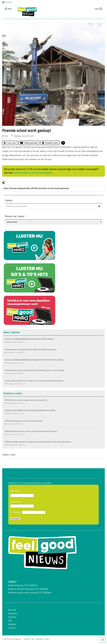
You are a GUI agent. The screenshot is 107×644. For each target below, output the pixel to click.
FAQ (10, 621)
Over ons (12, 610)
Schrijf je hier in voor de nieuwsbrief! (33, 173)
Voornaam (15, 491)
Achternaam (16, 501)
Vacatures (13, 613)
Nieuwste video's (13, 393)
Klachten (12, 617)
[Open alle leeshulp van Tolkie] (63, 143)
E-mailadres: (28, 512)
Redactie (12, 624)
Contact (12, 628)
